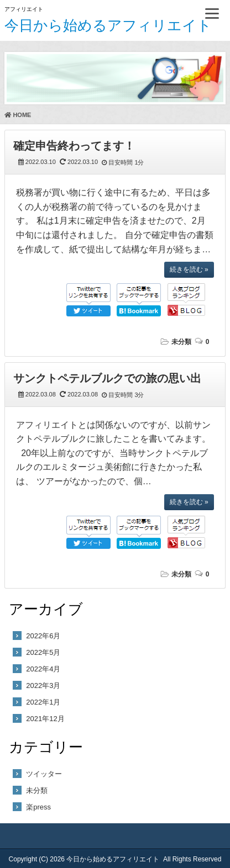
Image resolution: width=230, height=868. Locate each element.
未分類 (181, 342)
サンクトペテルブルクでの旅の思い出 (107, 378)
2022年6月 (43, 636)
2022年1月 (43, 702)
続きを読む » (189, 269)
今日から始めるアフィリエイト (108, 25)
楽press (38, 807)
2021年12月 (45, 719)
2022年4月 (43, 669)
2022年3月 (43, 686)
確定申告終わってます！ (74, 146)
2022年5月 (43, 652)
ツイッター (44, 774)
